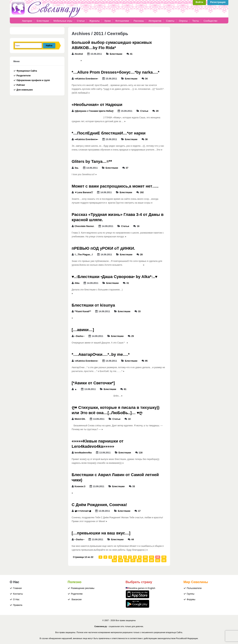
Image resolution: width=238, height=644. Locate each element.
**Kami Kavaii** (83, 311)
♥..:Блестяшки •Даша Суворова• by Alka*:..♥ (115, 277)
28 (141, 255)
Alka (77, 283)
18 (139, 560)
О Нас (16, 599)
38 (146, 139)
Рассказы (139, 21)
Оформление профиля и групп (33, 80)
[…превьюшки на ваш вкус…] (101, 533)
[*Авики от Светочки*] (93, 383)
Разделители (24, 76)
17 (139, 511)
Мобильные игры (63, 21)
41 (131, 54)
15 (121, 560)
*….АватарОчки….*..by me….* (101, 354)
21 (158, 560)
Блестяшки (43, 21)
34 (146, 79)
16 (138, 226)
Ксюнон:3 (80, 486)
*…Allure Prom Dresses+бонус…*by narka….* (116, 72)
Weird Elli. (80, 419)
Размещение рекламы (83, 588)
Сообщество (211, 21)
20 (152, 560)
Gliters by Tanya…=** (92, 161)
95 (146, 361)
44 (133, 540)
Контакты (18, 594)
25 (133, 336)
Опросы (183, 21)
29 (157, 111)
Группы (191, 594)
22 (164, 560)
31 (128, 283)
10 (129, 419)
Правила (18, 605)
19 (145, 560)
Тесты (196, 21)
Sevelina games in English (142, 588)
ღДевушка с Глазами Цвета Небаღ (94, 111)
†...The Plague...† (84, 255)
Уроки (108, 21)
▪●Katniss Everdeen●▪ (86, 79)
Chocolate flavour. (84, 226)
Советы (170, 21)
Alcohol (79, 54)
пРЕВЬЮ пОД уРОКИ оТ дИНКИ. (103, 248)
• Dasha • (79, 336)
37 (127, 168)
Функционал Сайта (27, 71)
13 (164, 557)
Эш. (77, 168)
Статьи (81, 21)
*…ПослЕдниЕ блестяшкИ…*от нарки (109, 133)
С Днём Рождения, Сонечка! (99, 505)
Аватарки (27, 21)
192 (142, 192)
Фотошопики (122, 21)
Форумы (191, 599)
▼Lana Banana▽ (84, 192)
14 (114, 560)
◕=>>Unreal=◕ (83, 511)
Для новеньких (25, 90)
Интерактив (155, 21)
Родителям (77, 594)
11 (152, 557)
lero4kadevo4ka (83, 453)
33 (139, 311)
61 (125, 389)
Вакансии (77, 599)
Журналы (94, 21)
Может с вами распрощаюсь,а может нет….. (115, 186)
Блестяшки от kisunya (93, 305)
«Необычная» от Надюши (97, 105)
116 (141, 453)
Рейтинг (21, 85)
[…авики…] (83, 330)
